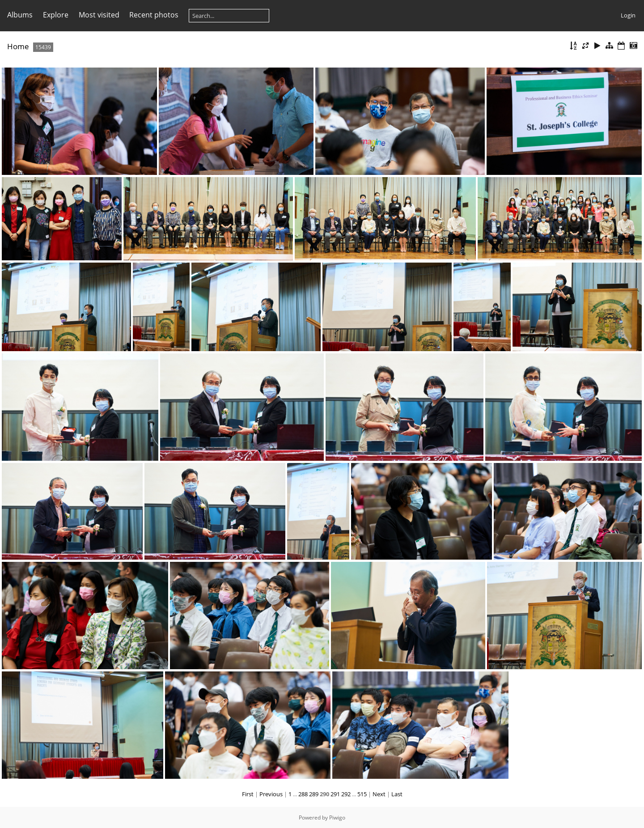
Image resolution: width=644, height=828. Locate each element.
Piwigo (337, 817)
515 (362, 794)
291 (335, 794)
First (248, 794)
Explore (56, 15)
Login (628, 15)
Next (379, 794)
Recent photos (154, 15)
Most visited (99, 15)
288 (303, 794)
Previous (271, 794)
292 (346, 794)
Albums (20, 15)
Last (397, 794)
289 (314, 794)
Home (18, 46)
